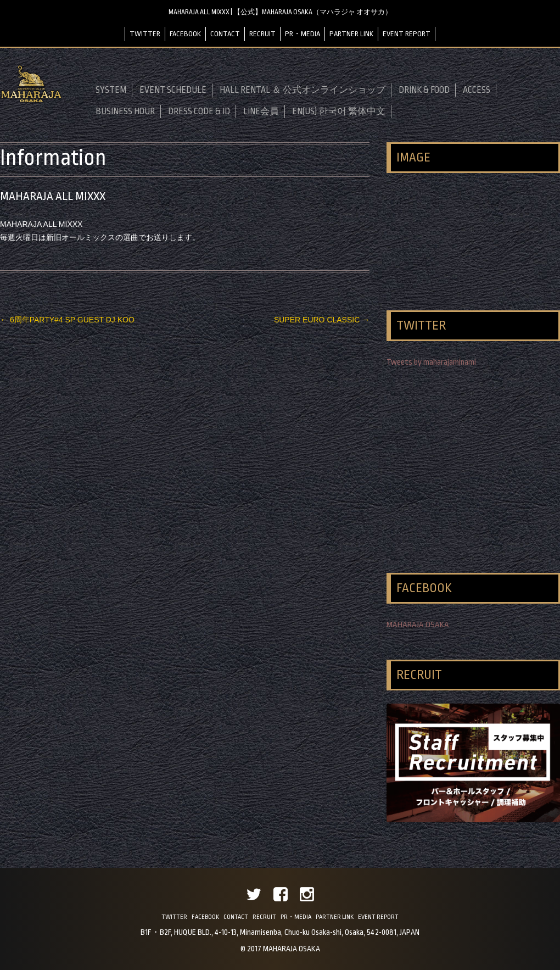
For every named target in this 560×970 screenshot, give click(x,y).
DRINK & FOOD (424, 90)
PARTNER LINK (351, 34)
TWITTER (145, 34)
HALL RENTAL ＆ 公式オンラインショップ (303, 90)
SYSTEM (111, 90)
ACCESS (477, 90)
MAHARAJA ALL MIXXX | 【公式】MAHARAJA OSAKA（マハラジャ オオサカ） (280, 12)
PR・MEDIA (303, 34)
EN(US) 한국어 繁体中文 (339, 112)
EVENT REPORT (407, 34)
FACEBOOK (185, 34)
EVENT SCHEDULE (173, 90)
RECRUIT (262, 34)
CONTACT (225, 34)
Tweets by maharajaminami (431, 362)
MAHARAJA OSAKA (418, 625)
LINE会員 (261, 112)
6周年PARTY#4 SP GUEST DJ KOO (67, 320)
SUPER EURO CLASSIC (322, 320)
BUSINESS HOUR (125, 112)
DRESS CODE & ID (199, 112)
